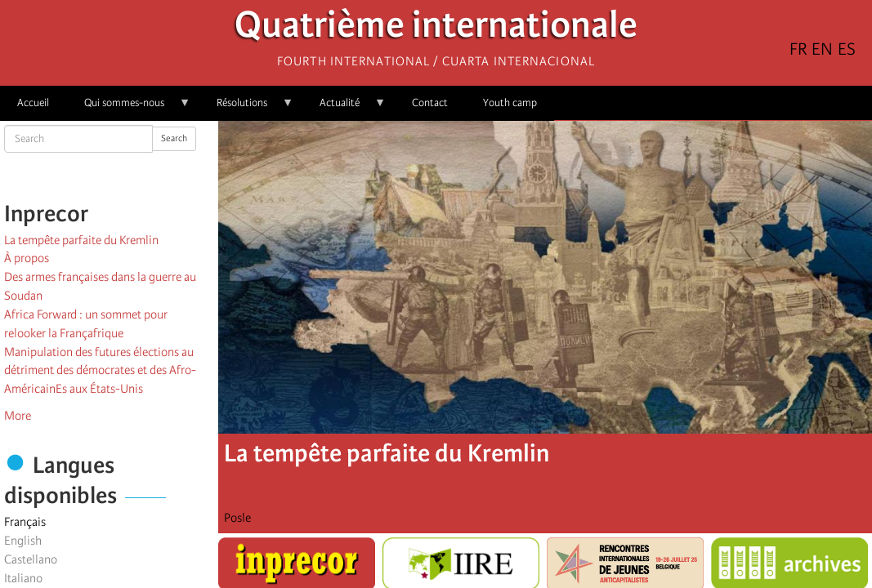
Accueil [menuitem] (33, 102)
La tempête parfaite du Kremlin (81, 240)
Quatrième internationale (436, 29)
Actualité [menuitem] (344, 108)
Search (174, 138)
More (18, 416)
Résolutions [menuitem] (246, 108)
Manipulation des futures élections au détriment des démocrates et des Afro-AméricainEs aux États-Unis (100, 371)
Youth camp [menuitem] (510, 102)
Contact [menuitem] (430, 102)
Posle (237, 518)
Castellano (31, 559)
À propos (27, 258)
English (23, 541)
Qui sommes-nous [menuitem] (129, 108)
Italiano (23, 578)
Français (25, 522)
